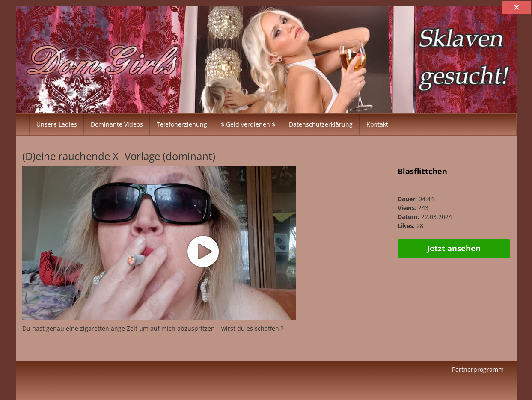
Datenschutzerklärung (321, 124)
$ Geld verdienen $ (248, 124)
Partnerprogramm (478, 369)
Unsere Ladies (57, 124)
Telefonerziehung (182, 124)
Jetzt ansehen (454, 248)
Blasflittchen (422, 171)
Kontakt (377, 124)
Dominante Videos (117, 124)
